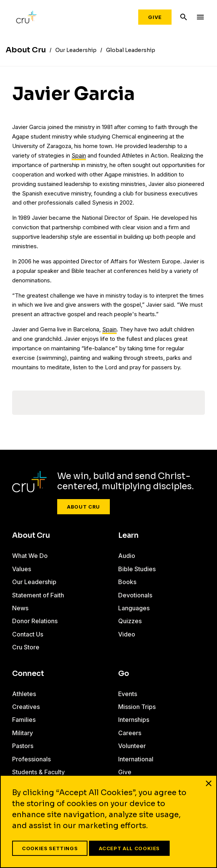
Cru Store (26, 647)
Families (24, 720)
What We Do (30, 556)
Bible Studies (137, 569)
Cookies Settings (50, 848)
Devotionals (135, 595)
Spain (79, 155)
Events (128, 694)
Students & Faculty (38, 772)
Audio (127, 556)
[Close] (209, 783)
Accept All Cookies (129, 848)
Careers (130, 733)
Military (23, 733)
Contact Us (28, 634)
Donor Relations (35, 621)
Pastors (23, 746)
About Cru (84, 507)
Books (127, 582)
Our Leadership (34, 582)
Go (124, 674)
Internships (134, 720)
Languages (134, 608)
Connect (28, 674)
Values (22, 569)
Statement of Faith (38, 595)
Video (127, 634)
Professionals (31, 759)
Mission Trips (137, 707)
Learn (128, 536)
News (20, 608)
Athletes (24, 694)
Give (155, 17)
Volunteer (132, 746)
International (136, 759)
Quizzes (130, 621)
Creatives (26, 707)
